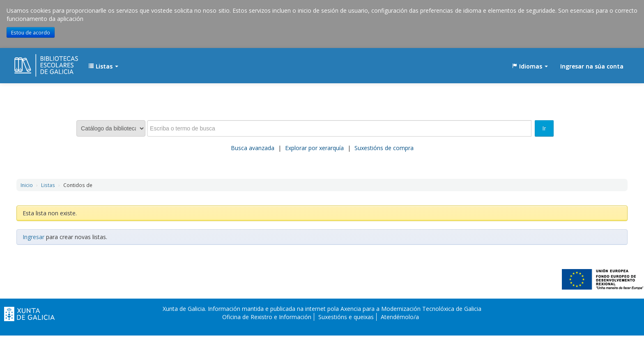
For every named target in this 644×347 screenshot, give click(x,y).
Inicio (27, 185)
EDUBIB (35, 62)
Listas (48, 185)
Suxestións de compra (384, 148)
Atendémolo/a (400, 317)
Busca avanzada (253, 148)
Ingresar (33, 237)
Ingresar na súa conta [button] (592, 66)
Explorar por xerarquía (314, 148)
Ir (544, 128)
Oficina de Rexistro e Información (267, 317)
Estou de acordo (31, 32)
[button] (103, 66)
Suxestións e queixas (346, 317)
